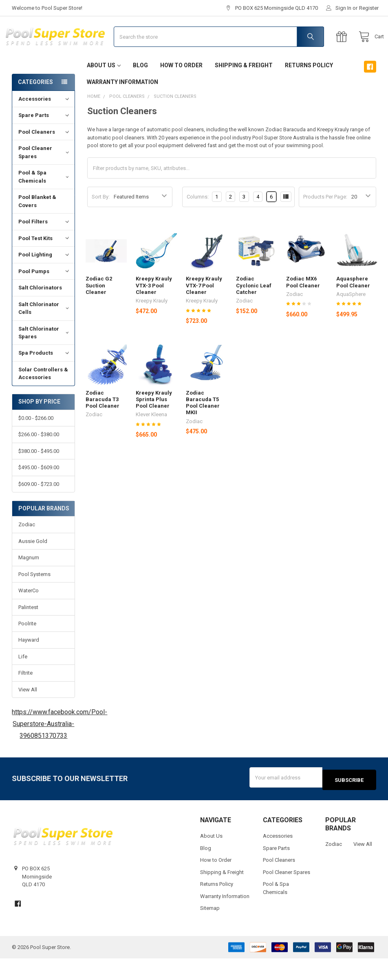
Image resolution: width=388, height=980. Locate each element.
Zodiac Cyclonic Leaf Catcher (254, 309)
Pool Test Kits (44, 262)
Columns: (198, 221)
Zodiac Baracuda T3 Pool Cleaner (103, 424)
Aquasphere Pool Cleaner (353, 306)
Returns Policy (309, 89)
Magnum (29, 582)
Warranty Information (122, 106)
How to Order (181, 89)
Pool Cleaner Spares (45, 176)
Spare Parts (44, 139)
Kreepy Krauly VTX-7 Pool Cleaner (204, 309)
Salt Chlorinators (40, 312)
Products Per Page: (325, 221)
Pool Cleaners (44, 156)
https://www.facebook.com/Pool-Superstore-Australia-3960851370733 (60, 748)
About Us (104, 89)
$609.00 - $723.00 (39, 508)
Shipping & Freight (244, 89)
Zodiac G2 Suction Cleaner (99, 309)
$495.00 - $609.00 (39, 491)
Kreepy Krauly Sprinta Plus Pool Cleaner (154, 424)
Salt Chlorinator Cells (45, 332)
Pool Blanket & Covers (37, 225)
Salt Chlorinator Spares (45, 356)
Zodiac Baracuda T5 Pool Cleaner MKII (203, 427)
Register (369, 8)
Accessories (44, 123)
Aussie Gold (33, 565)
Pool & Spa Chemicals (45, 201)
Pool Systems (34, 598)
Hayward (29, 664)
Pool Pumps (44, 295)
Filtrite (25, 697)
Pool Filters (44, 246)
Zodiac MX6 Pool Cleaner (303, 306)
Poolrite (27, 648)
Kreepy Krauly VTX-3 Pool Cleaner (154, 309)
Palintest (28, 631)
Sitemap (210, 930)
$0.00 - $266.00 (36, 442)
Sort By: (101, 221)
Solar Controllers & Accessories (43, 398)
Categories (35, 106)
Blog (140, 89)
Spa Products (44, 377)
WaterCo (29, 615)
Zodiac (27, 548)
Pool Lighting (44, 279)
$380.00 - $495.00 (39, 475)
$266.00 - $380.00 (39, 458)
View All (28, 714)
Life (23, 681)
